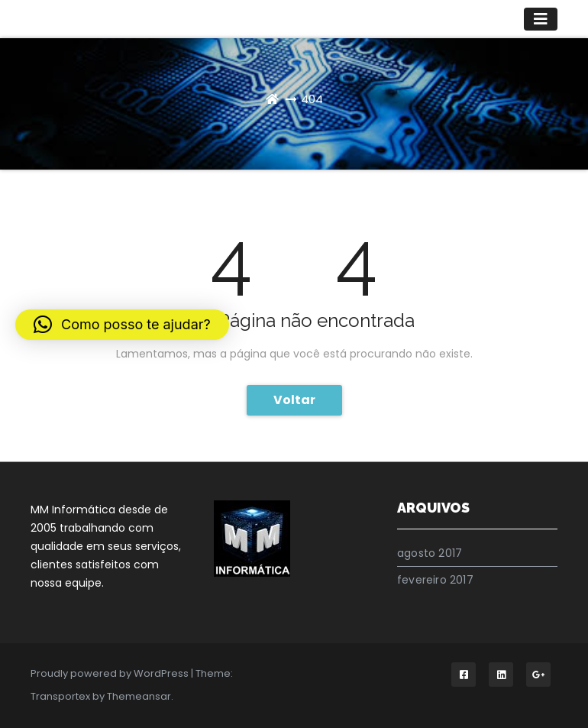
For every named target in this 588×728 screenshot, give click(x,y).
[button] (122, 325)
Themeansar (139, 696)
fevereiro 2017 (435, 580)
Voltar (294, 400)
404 (312, 99)
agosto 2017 (430, 553)
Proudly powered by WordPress (111, 673)
